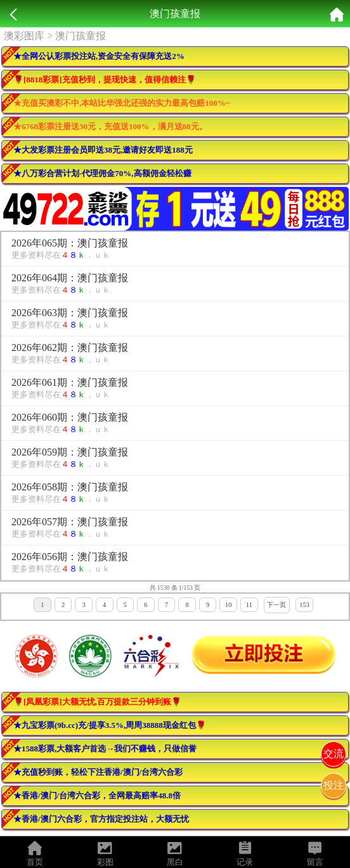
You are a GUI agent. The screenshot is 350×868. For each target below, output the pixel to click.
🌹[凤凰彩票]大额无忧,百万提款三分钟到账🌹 (97, 702)
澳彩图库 (24, 36)
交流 (334, 754)
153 (304, 605)
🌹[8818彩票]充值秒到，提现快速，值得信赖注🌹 (105, 80)
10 (228, 605)
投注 (334, 785)
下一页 (276, 605)
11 (249, 605)
